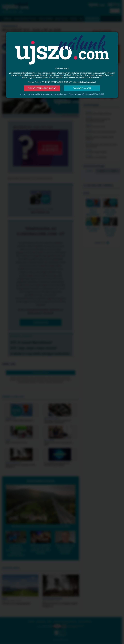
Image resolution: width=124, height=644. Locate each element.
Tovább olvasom (82, 88)
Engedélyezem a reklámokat (42, 88)
